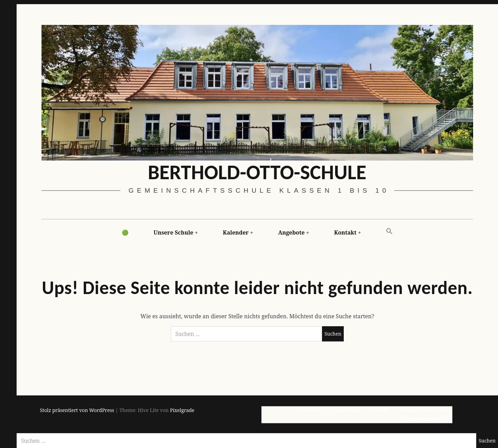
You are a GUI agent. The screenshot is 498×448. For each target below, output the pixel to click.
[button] (389, 231)
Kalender (236, 232)
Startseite (310, 410)
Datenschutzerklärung (427, 410)
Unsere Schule (173, 232)
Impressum (346, 410)
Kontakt (345, 232)
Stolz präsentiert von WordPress (77, 410)
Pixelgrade (182, 410)
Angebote (291, 232)
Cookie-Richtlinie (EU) (427, 418)
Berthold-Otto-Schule (257, 172)
